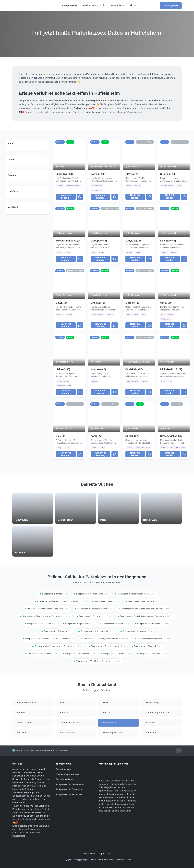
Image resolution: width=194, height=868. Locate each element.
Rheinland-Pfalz (49, 751)
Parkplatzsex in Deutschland (70, 785)
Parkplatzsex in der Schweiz (70, 795)
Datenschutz (90, 854)
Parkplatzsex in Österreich (69, 790)
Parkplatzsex (70, 5)
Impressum (104, 854)
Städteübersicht (64, 770)
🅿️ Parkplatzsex (19, 751)
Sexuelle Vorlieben (65, 780)
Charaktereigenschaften (68, 775)
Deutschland (34, 751)
